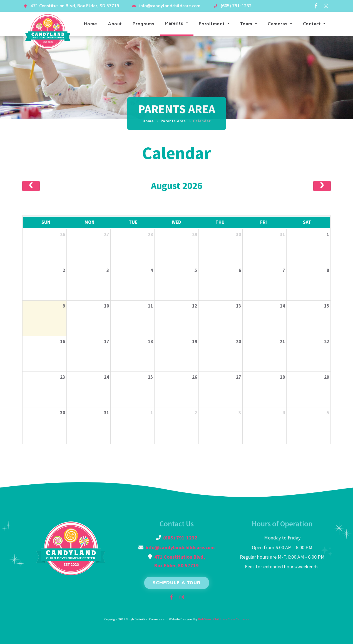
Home (91, 24)
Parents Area (173, 117)
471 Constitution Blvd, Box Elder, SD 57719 (75, 6)
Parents (175, 23)
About (115, 24)
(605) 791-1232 (236, 6)
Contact (313, 24)
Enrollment (212, 24)
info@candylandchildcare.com (170, 6)
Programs (144, 24)
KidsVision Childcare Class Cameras (223, 619)
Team (247, 24)
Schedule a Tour (177, 583)
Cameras (278, 24)
